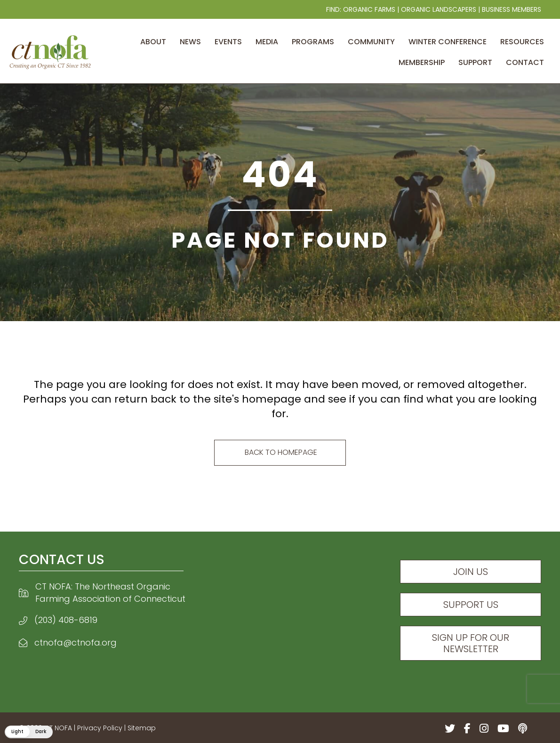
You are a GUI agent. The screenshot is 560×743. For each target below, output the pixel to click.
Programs (313, 42)
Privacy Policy (100, 728)
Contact (525, 62)
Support (475, 62)
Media (267, 42)
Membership (422, 62)
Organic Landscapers (439, 9)
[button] (28, 732)
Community (371, 42)
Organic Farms (369, 9)
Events (228, 42)
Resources (522, 42)
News (190, 42)
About (153, 42)
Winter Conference (448, 42)
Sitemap (142, 728)
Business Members (512, 9)
